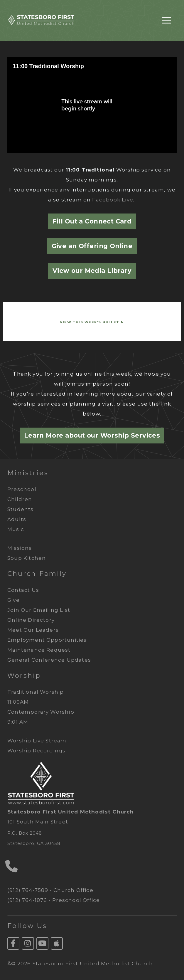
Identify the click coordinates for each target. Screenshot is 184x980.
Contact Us (24, 590)
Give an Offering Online (92, 246)
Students (21, 509)
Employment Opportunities (47, 640)
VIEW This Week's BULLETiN (92, 322)
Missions (20, 548)
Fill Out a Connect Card (92, 221)
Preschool (22, 489)
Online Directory (31, 620)
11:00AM (18, 702)
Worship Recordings (36, 751)
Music (16, 529)
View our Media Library (92, 271)
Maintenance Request (39, 650)
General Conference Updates (49, 660)
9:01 (13, 722)
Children (20, 499)
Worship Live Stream (37, 741)
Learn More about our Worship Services (92, 435)
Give (14, 600)
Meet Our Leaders (33, 630)
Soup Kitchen (27, 558)
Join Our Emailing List (39, 610)
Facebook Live (113, 200)
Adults (17, 519)
